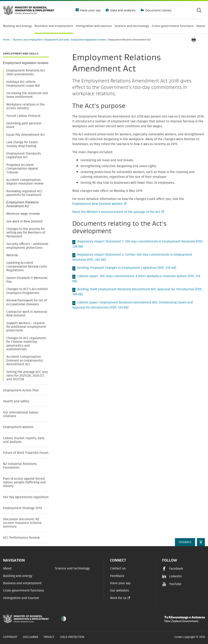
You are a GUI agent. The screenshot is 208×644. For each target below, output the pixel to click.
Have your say (90, 10)
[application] (203, 40)
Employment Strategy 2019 (22, 508)
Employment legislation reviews (89, 40)
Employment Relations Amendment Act (23, 204)
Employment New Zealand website (99, 204)
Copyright (10, 637)
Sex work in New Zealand (24, 221)
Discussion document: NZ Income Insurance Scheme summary (22, 523)
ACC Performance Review (21, 538)
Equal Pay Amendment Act (26, 135)
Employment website (19, 427)
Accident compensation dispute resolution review (25, 182)
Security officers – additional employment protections (27, 246)
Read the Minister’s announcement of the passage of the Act (118, 212)
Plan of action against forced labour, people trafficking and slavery (24, 482)
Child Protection (72, 637)
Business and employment (28, 40)
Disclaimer (30, 637)
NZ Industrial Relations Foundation (20, 466)
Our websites (119, 591)
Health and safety (16, 401)
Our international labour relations (21, 414)
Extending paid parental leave (24, 125)
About (7, 568)
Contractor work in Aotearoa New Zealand (27, 314)
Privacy (49, 637)
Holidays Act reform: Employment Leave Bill (23, 84)
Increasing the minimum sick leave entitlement (27, 95)
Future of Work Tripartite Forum (26, 453)
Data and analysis (122, 10)
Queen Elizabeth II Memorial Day (27, 280)
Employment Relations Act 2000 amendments (26, 72)
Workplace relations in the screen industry (25, 106)
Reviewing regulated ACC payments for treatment (24, 193)
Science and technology (72, 568)
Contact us (118, 568)
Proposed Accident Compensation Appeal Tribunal (22, 169)
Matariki (12, 255)
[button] (201, 542)
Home (6, 40)
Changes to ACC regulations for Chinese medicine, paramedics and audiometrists (26, 344)
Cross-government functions (23, 591)
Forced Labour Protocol (23, 116)
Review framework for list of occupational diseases (27, 302)
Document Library (158, 10)
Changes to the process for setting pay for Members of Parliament (26, 233)
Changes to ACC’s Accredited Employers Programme (27, 291)
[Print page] (194, 40)
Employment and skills (57, 40)
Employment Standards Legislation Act (24, 155)
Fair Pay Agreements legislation (26, 497)
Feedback (117, 576)
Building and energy (18, 576)
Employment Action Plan (21, 390)
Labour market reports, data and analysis (24, 440)
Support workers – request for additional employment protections (26, 327)
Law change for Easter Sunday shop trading (22, 144)
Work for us (118, 598)
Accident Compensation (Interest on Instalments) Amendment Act (24, 360)
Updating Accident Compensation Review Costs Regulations (27, 266)
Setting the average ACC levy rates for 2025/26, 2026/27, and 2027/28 (27, 376)
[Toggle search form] (199, 10)
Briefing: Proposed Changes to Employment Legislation (127, 268)
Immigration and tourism (21, 598)
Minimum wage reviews (23, 214)
